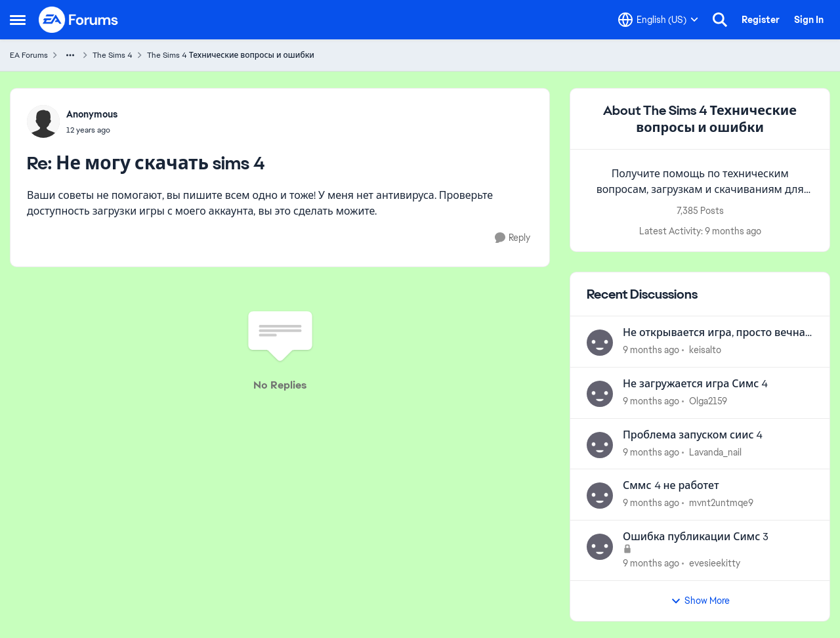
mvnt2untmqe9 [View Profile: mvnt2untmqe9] (721, 503)
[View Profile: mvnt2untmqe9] (600, 496)
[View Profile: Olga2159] (600, 394)
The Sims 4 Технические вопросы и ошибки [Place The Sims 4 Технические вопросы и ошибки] (231, 55)
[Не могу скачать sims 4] (92, 130)
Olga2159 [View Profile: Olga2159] (708, 401)
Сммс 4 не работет (671, 486)
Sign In (809, 20)
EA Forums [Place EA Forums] (29, 55)
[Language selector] (658, 20)
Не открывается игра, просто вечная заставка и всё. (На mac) (717, 333)
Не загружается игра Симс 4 (695, 384)
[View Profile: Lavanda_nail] (600, 445)
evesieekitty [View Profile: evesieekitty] (715, 563)
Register (761, 20)
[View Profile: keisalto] (600, 343)
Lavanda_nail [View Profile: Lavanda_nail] (715, 452)
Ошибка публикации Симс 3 (696, 537)
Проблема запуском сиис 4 (693, 435)
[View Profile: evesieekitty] (600, 547)
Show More (700, 601)
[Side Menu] (18, 20)
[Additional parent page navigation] (70, 55)
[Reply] (513, 238)
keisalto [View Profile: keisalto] (705, 350)
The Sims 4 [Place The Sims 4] (113, 55)
